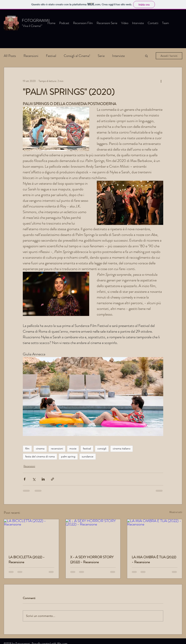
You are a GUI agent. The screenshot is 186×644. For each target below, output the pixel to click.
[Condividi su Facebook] (25, 479)
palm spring (68, 456)
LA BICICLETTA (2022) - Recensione (27, 560)
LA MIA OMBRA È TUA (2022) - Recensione (154, 560)
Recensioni (31, 56)
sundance (88, 456)
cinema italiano (122, 448)
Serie (101, 56)
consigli (102, 448)
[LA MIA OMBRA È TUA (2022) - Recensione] (155, 535)
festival (87, 448)
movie (73, 448)
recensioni (57, 448)
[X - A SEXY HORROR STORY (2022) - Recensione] (93, 535)
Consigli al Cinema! (77, 56)
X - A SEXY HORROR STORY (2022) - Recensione (92, 560)
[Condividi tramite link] (52, 479)
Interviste (118, 56)
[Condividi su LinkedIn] (43, 479)
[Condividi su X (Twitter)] (34, 479)
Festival (51, 56)
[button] (146, 56)
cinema (40, 448)
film (27, 448)
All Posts (10, 56)
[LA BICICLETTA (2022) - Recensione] (31, 535)
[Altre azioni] (161, 81)
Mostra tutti (176, 512)
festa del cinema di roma (40, 456)
